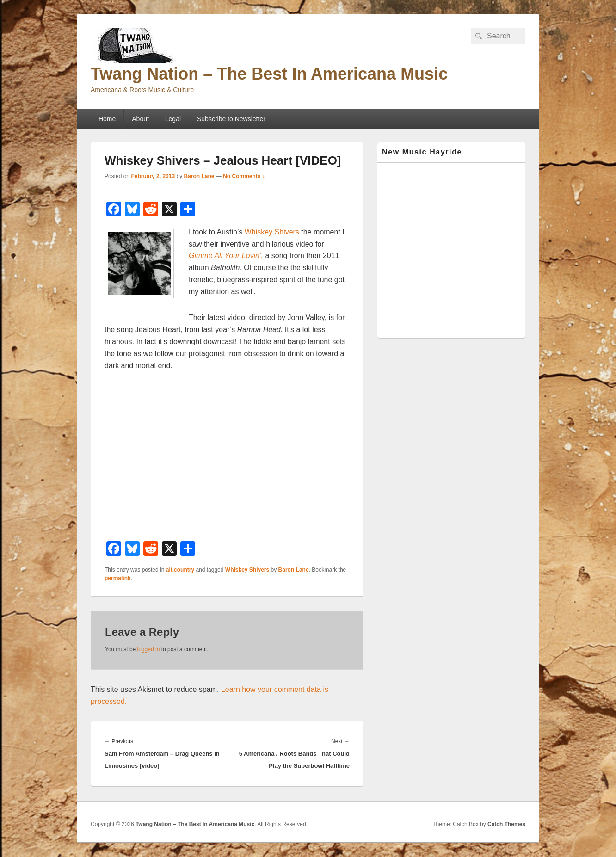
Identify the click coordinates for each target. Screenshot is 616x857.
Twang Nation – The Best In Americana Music (269, 74)
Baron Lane (199, 176)
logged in (149, 649)
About (140, 119)
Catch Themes (506, 824)
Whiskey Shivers (272, 232)
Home (107, 119)
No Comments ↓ (244, 176)
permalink (118, 578)
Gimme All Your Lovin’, (226, 256)
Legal (173, 119)
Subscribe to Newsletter (231, 119)
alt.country (180, 570)
